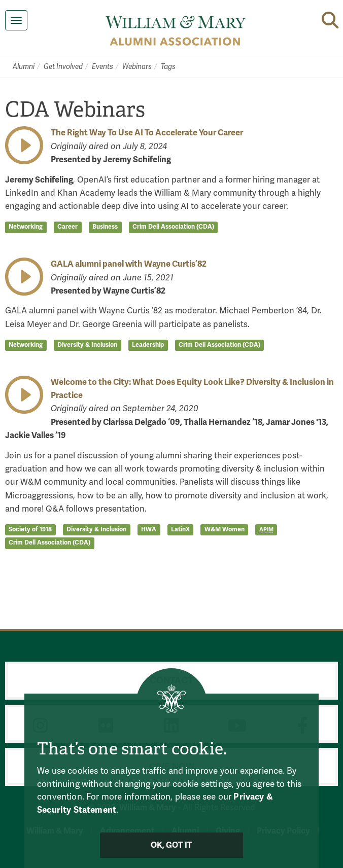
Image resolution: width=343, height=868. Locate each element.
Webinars (137, 67)
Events (102, 67)
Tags (168, 67)
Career (67, 227)
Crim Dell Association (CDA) (173, 227)
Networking (26, 227)
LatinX (180, 529)
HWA (149, 529)
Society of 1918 (30, 529)
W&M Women (225, 529)
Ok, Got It (172, 845)
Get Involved (63, 67)
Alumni (24, 67)
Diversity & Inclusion (87, 345)
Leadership (148, 345)
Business (105, 227)
